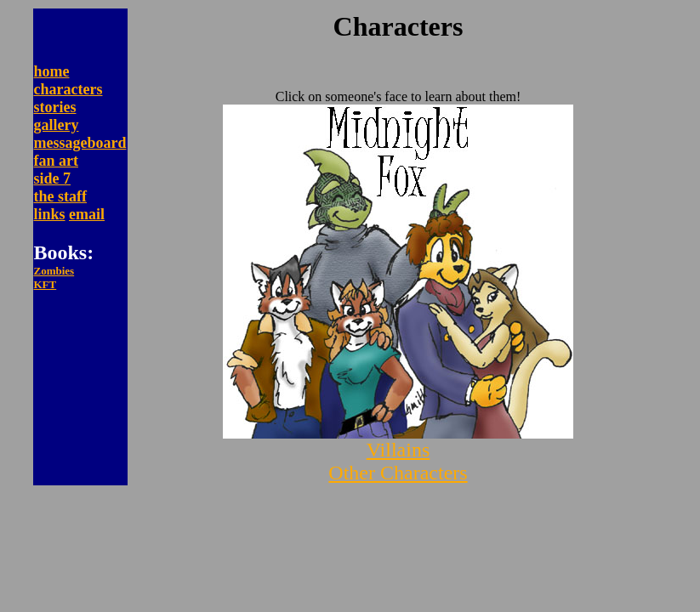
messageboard (80, 143)
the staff (60, 196)
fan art (57, 161)
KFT (46, 284)
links (50, 214)
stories (55, 107)
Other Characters (398, 473)
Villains (398, 450)
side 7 (53, 178)
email (87, 214)
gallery (57, 125)
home (52, 71)
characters (68, 89)
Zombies (54, 271)
